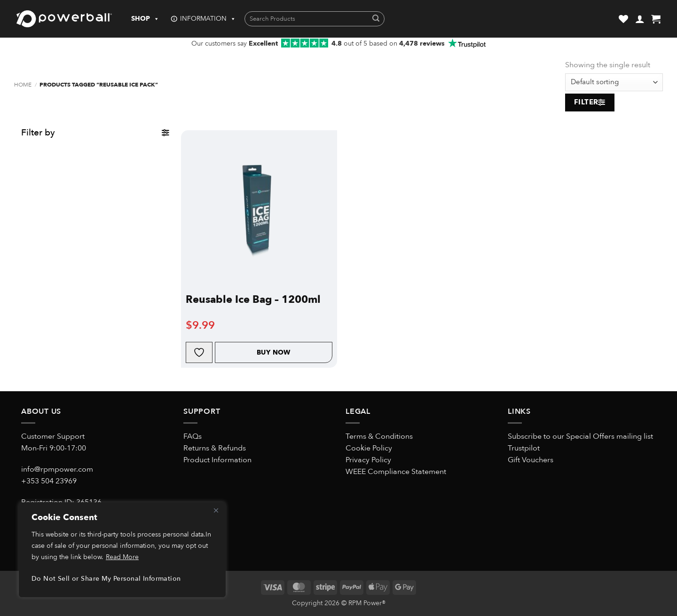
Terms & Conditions (379, 436)
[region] (122, 550)
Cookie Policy (369, 448)
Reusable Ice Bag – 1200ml (253, 300)
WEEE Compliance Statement (396, 472)
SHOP (145, 19)
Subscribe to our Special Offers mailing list (580, 436)
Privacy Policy (368, 460)
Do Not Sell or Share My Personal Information (106, 579)
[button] (640, 19)
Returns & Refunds (215, 448)
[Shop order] (614, 82)
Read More (122, 557)
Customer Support (53, 436)
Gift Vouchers (531, 460)
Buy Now (274, 352)
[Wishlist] (623, 19)
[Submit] (376, 19)
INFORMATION (208, 19)
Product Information (217, 460)
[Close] (216, 510)
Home (23, 85)
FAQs (193, 436)
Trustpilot (524, 448)
